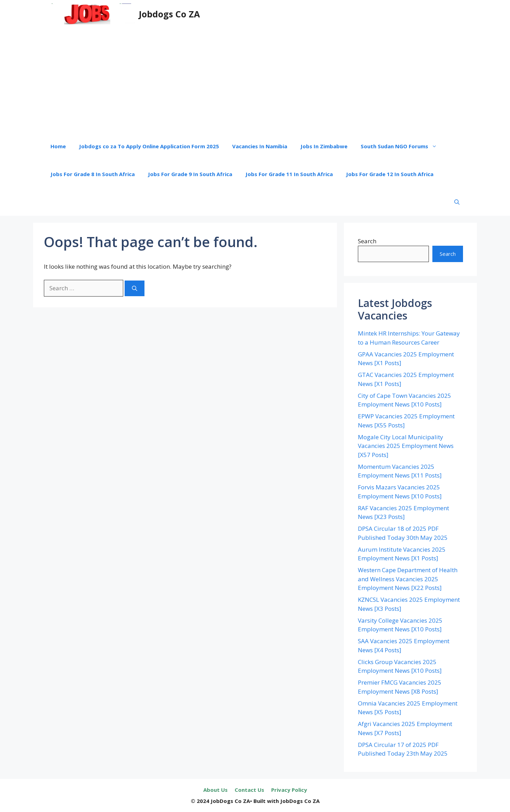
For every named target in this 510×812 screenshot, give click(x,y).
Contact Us (249, 790)
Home (58, 146)
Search (367, 241)
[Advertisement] (255, 80)
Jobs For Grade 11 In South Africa (289, 174)
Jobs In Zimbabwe (324, 146)
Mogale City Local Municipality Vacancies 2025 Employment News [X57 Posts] (406, 446)
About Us (215, 790)
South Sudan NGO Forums (402, 146)
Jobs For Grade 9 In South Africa (190, 174)
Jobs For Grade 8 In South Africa (93, 174)
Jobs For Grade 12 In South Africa (390, 174)
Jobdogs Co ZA (169, 14)
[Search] (135, 288)
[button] (457, 202)
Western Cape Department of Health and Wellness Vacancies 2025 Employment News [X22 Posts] (408, 579)
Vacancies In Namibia (260, 146)
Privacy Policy (289, 790)
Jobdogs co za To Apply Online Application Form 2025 (149, 146)
